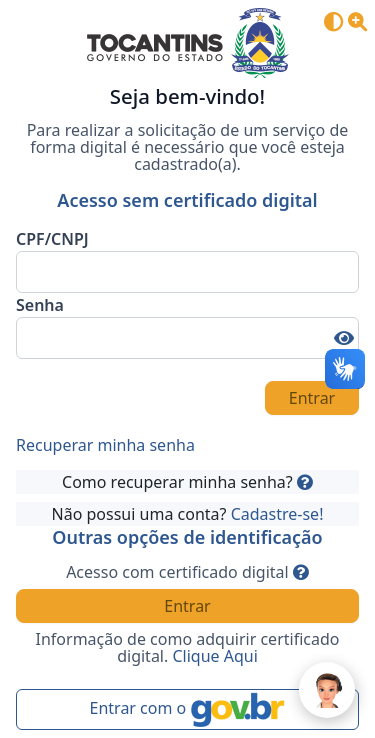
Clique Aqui (214, 656)
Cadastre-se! (277, 514)
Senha (40, 305)
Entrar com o (188, 710)
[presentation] (134, 398)
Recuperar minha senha (105, 445)
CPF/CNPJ (52, 239)
